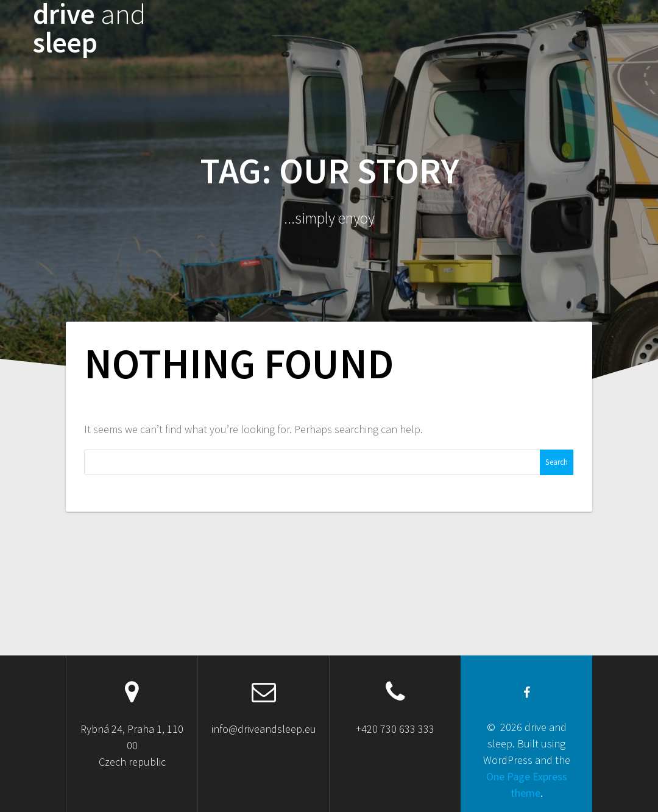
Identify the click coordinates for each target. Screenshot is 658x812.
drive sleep (89, 29)
